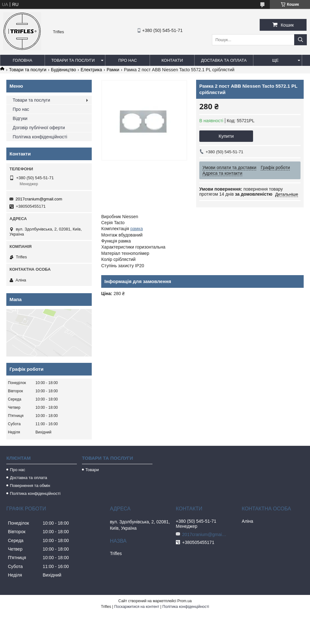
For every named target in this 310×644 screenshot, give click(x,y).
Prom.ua (185, 601)
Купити (226, 136)
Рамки (113, 70)
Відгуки (20, 118)
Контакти (172, 60)
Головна (22, 60)
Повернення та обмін (30, 486)
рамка (136, 229)
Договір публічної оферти (39, 128)
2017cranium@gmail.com (39, 199)
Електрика (91, 70)
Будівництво (63, 70)
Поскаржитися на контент (137, 607)
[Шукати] (301, 40)
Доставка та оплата (224, 60)
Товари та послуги (73, 60)
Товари (92, 470)
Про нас (128, 60)
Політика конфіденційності (40, 137)
